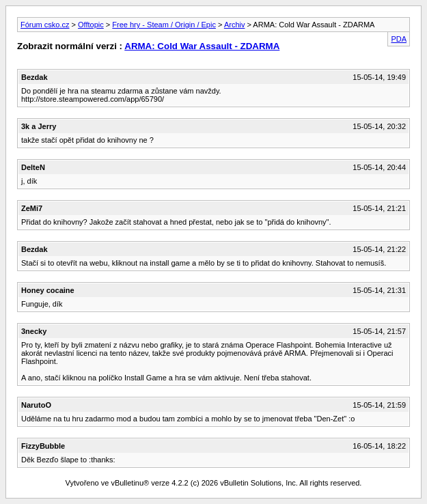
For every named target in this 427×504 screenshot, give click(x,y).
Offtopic (91, 25)
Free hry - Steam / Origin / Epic (164, 25)
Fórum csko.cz (45, 25)
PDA (399, 39)
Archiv (235, 25)
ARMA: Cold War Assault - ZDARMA (202, 46)
